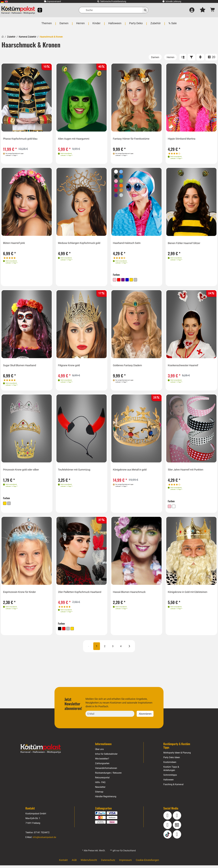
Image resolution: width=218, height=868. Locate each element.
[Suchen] (145, 10)
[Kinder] (96, 25)
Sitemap (99, 794)
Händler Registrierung (106, 799)
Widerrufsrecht (89, 863)
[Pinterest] (177, 837)
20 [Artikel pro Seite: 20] (211, 57)
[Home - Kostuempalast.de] (41, 751)
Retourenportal (102, 780)
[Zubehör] (155, 25)
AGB (74, 863)
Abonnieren (145, 716)
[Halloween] (115, 25)
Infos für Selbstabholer (106, 757)
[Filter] (191, 57)
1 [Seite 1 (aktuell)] (97, 649)
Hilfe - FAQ (100, 785)
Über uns (99, 752)
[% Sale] (172, 25)
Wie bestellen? (102, 761)
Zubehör (11, 37)
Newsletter (100, 790)
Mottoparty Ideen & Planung (177, 755)
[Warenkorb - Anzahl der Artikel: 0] (213, 10)
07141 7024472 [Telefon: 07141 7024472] (42, 835)
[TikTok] (168, 837)
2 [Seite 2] (105, 649)
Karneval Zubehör (27, 37)
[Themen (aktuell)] (47, 25)
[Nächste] (129, 649)
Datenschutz (108, 863)
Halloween (169, 782)
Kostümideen (170, 765)
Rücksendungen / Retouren (108, 775)
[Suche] (114, 10)
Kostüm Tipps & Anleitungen (171, 771)
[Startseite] (3, 36)
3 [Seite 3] (113, 649)
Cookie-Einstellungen (147, 863)
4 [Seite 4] (121, 649)
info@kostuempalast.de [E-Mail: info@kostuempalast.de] (44, 840)
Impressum (125, 863)
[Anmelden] (192, 10)
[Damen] (64, 25)
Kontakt (63, 863)
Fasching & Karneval (173, 787)
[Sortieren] (200, 57)
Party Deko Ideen (172, 760)
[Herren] (81, 25)
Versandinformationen (106, 771)
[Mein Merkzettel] (203, 10)
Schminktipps (170, 778)
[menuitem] (2, 1)
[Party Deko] (135, 25)
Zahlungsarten (102, 766)
